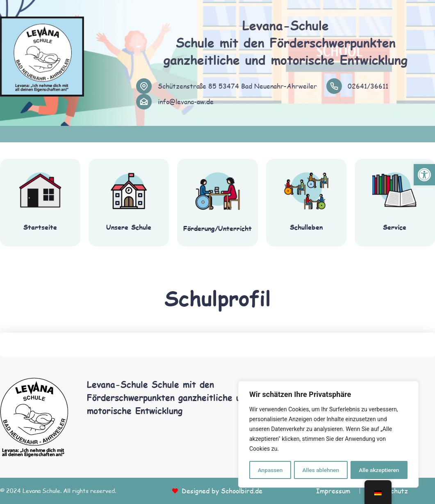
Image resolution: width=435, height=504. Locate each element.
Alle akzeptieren (379, 470)
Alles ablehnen (321, 470)
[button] (424, 175)
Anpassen (270, 470)
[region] (328, 435)
